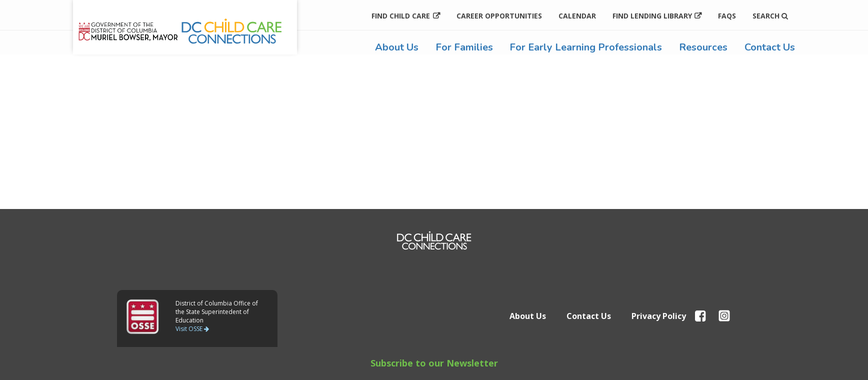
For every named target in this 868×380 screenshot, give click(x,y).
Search (770, 16)
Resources (703, 47)
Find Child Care (401, 16)
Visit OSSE (192, 329)
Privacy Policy (659, 316)
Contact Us (770, 47)
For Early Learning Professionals (586, 47)
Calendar (577, 16)
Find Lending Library (652, 16)
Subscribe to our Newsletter (434, 363)
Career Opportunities (499, 16)
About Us (397, 47)
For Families (464, 47)
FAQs (727, 16)
